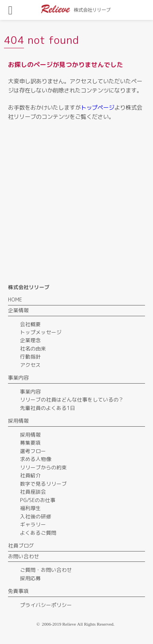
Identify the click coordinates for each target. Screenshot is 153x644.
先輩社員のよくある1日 (48, 408)
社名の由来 (33, 349)
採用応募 (30, 578)
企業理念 (30, 340)
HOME (15, 299)
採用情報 (30, 435)
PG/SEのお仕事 (38, 500)
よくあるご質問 (38, 533)
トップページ (97, 108)
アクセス (30, 365)
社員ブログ (21, 546)
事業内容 (30, 392)
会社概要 (30, 324)
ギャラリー (33, 524)
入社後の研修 (36, 516)
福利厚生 (30, 508)
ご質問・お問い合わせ (46, 570)
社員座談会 (33, 492)
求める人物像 (36, 459)
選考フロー (33, 451)
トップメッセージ (41, 332)
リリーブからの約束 (43, 467)
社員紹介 (30, 475)
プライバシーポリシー (46, 605)
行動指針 (30, 356)
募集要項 (30, 443)
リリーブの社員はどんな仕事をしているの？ (72, 400)
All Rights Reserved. (96, 624)
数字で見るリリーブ (43, 484)
